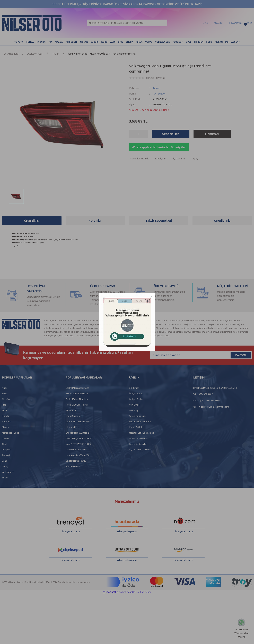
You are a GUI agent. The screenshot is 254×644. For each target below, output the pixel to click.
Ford (4, 410)
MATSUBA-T (160, 94)
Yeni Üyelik (135, 405)
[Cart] (248, 23)
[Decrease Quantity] (133, 134)
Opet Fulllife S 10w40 (76, 461)
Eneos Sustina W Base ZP (78, 433)
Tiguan (157, 88)
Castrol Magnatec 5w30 (77, 388)
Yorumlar (95, 220)
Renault (6, 455)
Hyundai (6, 422)
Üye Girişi (134, 410)
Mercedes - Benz (11, 433)
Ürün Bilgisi (32, 220)
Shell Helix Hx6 (73, 466)
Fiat (4, 405)
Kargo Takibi (135, 427)
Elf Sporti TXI (72, 410)
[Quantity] (139, 134)
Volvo (5, 478)
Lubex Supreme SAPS (76, 450)
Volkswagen (8, 472)
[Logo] (32, 23)
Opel (5, 444)
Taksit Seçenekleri (159, 220)
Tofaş (5, 466)
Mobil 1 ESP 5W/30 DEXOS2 (78, 444)
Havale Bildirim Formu (140, 422)
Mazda (5, 427)
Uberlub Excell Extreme (77, 422)
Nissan (5, 438)
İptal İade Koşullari (138, 444)
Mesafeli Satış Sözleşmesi (142, 433)
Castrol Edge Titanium (77, 399)
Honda (5, 416)
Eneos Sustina (73, 416)
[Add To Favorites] (139, 159)
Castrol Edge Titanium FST (79, 438)
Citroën (6, 399)
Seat (4, 461)
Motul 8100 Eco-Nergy (77, 405)
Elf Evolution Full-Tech (77, 393)
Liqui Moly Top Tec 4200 (78, 455)
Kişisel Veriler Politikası (140, 450)
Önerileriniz (222, 220)
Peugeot (6, 450)
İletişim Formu (136, 393)
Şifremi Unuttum (137, 416)
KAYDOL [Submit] (241, 355)
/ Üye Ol (218, 23)
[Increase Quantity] (145, 134)
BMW (5, 393)
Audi (4, 388)
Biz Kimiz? (134, 388)
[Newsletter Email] (201, 355)
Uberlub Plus (72, 427)
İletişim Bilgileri (137, 399)
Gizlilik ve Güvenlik (138, 438)
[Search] (127, 23)
